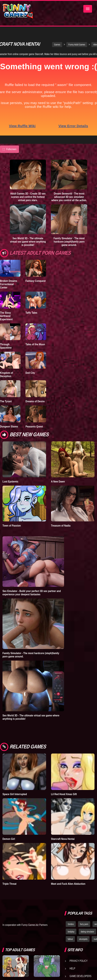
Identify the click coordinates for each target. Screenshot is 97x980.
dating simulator (87, 934)
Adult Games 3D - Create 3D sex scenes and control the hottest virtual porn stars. (28, 199)
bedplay (71, 934)
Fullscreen (9, 152)
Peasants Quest (34, 429)
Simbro (71, 927)
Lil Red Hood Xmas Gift (64, 797)
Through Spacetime (6, 348)
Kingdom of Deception (6, 377)
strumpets (83, 942)
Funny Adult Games (77, 47)
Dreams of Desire (35, 404)
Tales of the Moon (35, 347)
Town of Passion (12, 528)
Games (57, 47)
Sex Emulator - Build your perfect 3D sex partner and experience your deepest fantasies (32, 595)
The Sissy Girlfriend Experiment (6, 318)
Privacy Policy (79, 963)
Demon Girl (9, 841)
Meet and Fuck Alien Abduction (68, 886)
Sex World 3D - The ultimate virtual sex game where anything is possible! (28, 244)
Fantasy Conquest (36, 283)
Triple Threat (9, 886)
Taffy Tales (31, 315)
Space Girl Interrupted (15, 797)
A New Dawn (58, 484)
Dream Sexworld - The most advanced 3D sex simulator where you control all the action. (69, 199)
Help (72, 971)
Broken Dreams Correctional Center (9, 287)
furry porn (84, 927)
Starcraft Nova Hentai (63, 841)
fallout (70, 942)
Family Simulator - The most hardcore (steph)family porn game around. (69, 244)
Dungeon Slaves (9, 429)
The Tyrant (6, 404)
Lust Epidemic (10, 484)
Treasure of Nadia (61, 528)
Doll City (30, 375)
